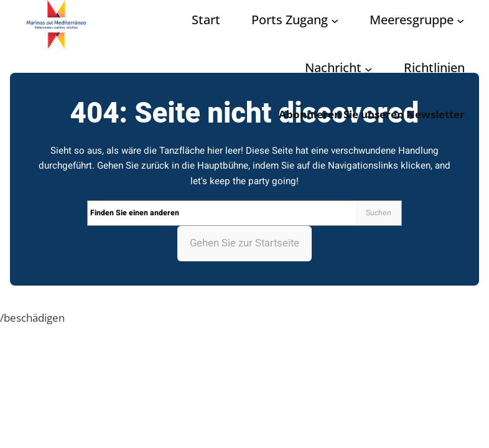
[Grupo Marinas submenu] (460, 21)
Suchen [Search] (379, 213)
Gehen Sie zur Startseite (244, 243)
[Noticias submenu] (368, 68)
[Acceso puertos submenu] (335, 21)
